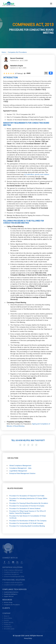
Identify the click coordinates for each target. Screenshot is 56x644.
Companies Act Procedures (17, 52)
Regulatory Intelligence (11, 594)
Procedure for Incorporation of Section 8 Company (27, 506)
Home (4, 52)
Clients (6, 608)
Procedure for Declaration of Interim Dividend (25, 509)
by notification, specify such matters (37, 174)
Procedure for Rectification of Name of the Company (28, 521)
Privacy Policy (28, 638)
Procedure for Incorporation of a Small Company (26, 523)
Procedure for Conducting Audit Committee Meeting (27, 526)
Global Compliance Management (20, 466)
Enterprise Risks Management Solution (22, 473)
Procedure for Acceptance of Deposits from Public (27, 496)
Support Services (9, 596)
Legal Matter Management (18, 471)
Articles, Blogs (8, 603)
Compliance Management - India (20, 468)
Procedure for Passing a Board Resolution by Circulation (29, 503)
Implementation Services (11, 592)
